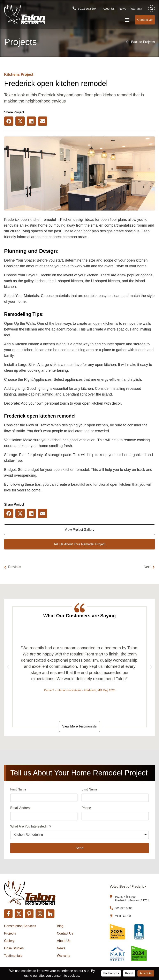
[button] (152, 9)
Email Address (21, 808)
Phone (86, 808)
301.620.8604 (87, 8)
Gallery (9, 941)
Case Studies (14, 948)
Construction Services (20, 926)
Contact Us (65, 933)
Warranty (136, 8)
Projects (10, 933)
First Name (18, 790)
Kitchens (12, 74)
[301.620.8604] (74, 8)
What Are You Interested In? (31, 827)
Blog (60, 926)
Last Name (89, 790)
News (123, 8)
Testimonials (13, 956)
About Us (109, 8)
